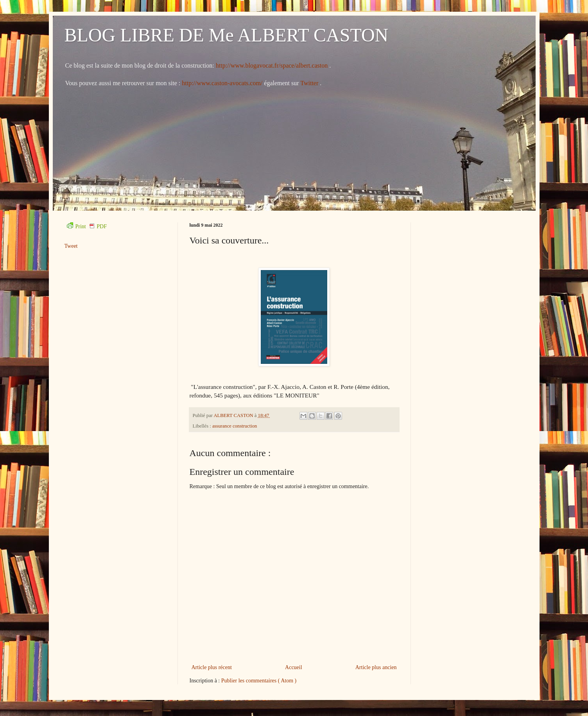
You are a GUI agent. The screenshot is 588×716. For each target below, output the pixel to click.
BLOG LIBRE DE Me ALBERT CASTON (227, 35)
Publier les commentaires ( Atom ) (259, 681)
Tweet (71, 246)
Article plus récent (212, 667)
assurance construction (235, 426)
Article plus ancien (376, 667)
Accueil (294, 667)
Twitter (310, 83)
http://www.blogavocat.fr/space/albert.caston (272, 65)
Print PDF (87, 226)
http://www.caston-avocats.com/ (222, 83)
